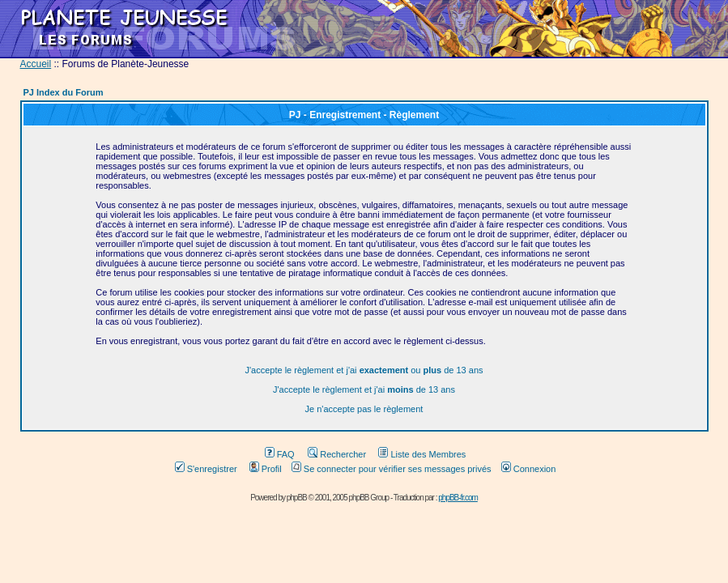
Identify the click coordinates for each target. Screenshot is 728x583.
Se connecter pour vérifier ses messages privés (392, 469)
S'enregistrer (206, 469)
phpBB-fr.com (458, 498)
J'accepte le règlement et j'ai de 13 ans (364, 389)
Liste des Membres (422, 454)
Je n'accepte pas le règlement (364, 409)
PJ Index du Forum (64, 92)
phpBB (297, 498)
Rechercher (337, 454)
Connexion (529, 469)
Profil (266, 469)
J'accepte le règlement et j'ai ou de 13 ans (364, 370)
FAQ (280, 454)
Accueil (36, 64)
